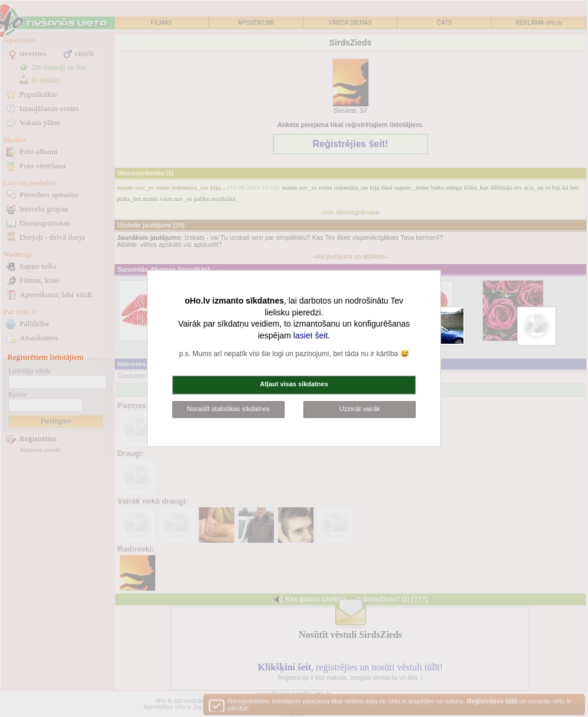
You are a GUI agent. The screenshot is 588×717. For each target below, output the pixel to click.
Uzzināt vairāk (360, 409)
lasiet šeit (311, 335)
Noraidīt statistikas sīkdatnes (228, 409)
